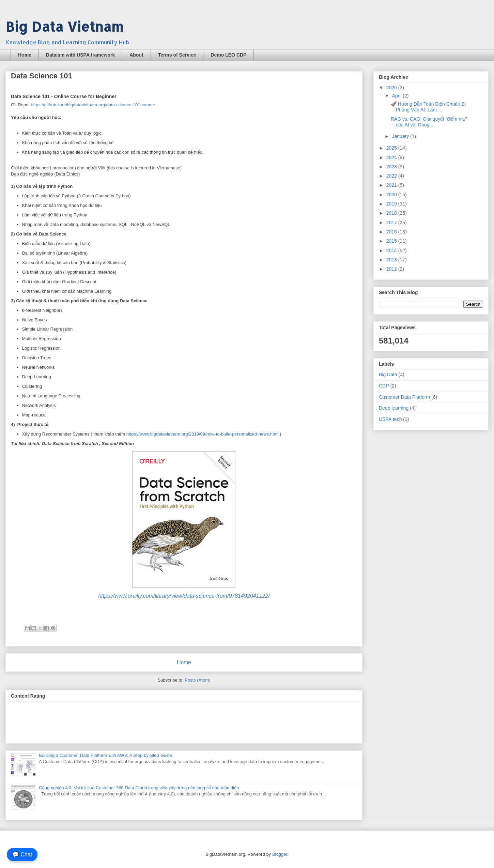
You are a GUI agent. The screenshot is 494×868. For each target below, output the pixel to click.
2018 (392, 213)
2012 (392, 269)
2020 (392, 195)
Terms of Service (177, 55)
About (136, 55)
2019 (392, 204)
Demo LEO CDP (228, 55)
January (401, 136)
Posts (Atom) (197, 680)
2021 (392, 185)
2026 (392, 88)
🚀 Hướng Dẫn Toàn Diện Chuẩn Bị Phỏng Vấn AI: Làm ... (428, 107)
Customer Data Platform (404, 397)
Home (25, 55)
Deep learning (394, 408)
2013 (392, 260)
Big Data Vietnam (64, 26)
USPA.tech (390, 419)
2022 (392, 176)
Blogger (280, 854)
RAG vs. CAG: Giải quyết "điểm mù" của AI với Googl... (429, 122)
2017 (392, 223)
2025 (392, 148)
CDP (384, 386)
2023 (392, 167)
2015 (392, 241)
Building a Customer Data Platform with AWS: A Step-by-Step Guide (105, 755)
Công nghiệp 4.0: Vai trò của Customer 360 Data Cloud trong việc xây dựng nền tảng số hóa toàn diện (139, 788)
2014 (392, 250)
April (397, 96)
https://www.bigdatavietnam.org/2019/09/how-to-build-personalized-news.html (203, 434)
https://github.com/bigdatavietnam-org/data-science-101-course (93, 105)
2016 (392, 232)
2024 (392, 157)
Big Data (388, 375)
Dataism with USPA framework (80, 55)
